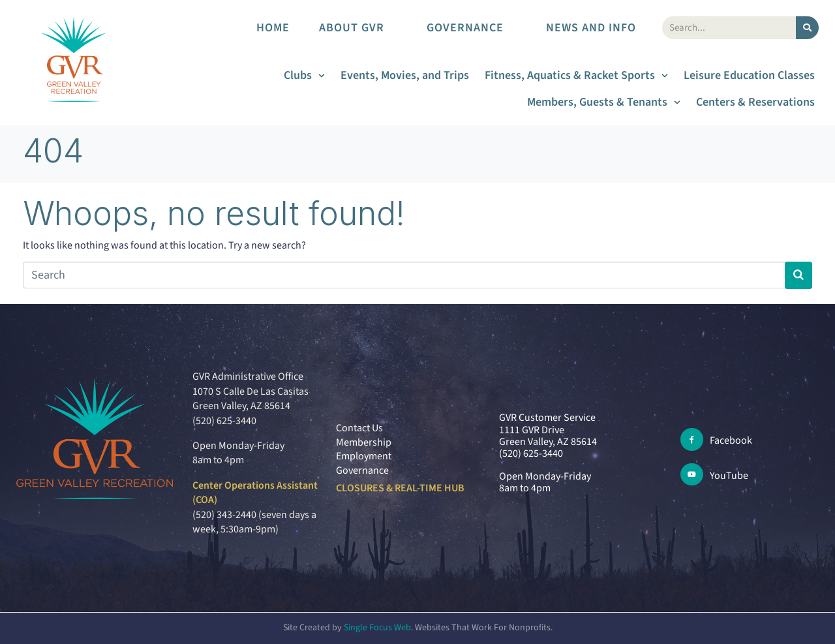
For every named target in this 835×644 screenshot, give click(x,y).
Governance (472, 28)
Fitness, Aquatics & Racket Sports (576, 75)
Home (273, 28)
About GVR (358, 28)
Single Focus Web (377, 628)
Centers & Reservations (755, 102)
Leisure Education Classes (749, 75)
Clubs (304, 75)
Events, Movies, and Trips (405, 75)
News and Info (598, 28)
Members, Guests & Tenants (604, 102)
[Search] (807, 28)
